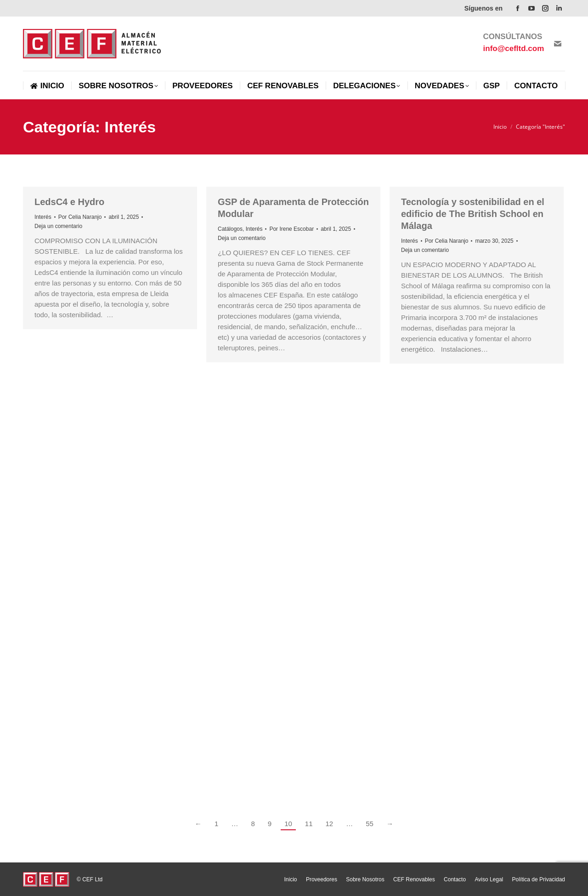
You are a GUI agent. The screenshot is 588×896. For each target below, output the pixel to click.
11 (309, 824)
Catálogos (230, 229)
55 (370, 824)
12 (330, 824)
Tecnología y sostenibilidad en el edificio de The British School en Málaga (473, 214)
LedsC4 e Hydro (69, 202)
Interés (43, 217)
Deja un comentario (58, 226)
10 (288, 824)
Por (80, 217)
